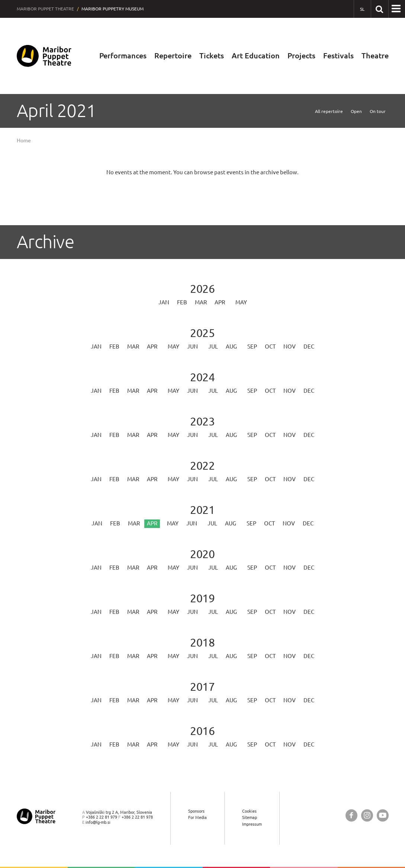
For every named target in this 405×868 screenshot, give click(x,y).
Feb (182, 302)
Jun (192, 346)
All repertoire (329, 111)
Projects (301, 56)
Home (24, 140)
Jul (213, 346)
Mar (201, 302)
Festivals (338, 56)
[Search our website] (380, 9)
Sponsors (196, 811)
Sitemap (250, 817)
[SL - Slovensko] (362, 9)
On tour (378, 111)
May (241, 302)
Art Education (256, 56)
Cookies (249, 811)
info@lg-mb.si (98, 822)
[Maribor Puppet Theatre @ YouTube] (383, 815)
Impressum (252, 824)
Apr (220, 302)
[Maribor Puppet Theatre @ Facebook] (351, 815)
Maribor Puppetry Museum (112, 9)
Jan (164, 302)
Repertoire (173, 56)
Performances (123, 56)
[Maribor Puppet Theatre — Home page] (44, 56)
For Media (197, 817)
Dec (309, 346)
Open (356, 111)
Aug (231, 346)
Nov (290, 346)
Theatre (375, 56)
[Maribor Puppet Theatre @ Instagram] (367, 815)
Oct (270, 346)
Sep (252, 346)
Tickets (212, 56)
